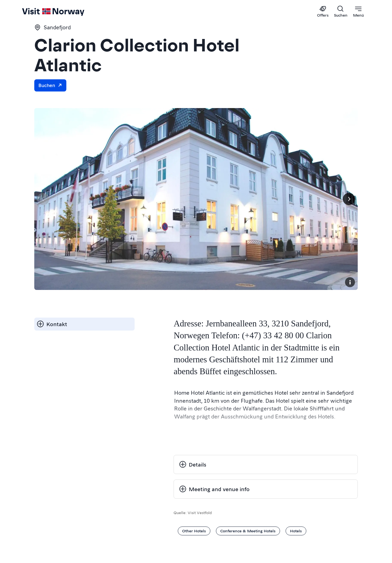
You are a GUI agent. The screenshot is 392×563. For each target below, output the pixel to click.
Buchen (50, 85)
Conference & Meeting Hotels (248, 531)
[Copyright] (350, 282)
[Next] (349, 199)
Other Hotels (194, 531)
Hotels (296, 531)
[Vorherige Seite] (43, 199)
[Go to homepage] (34, 12)
